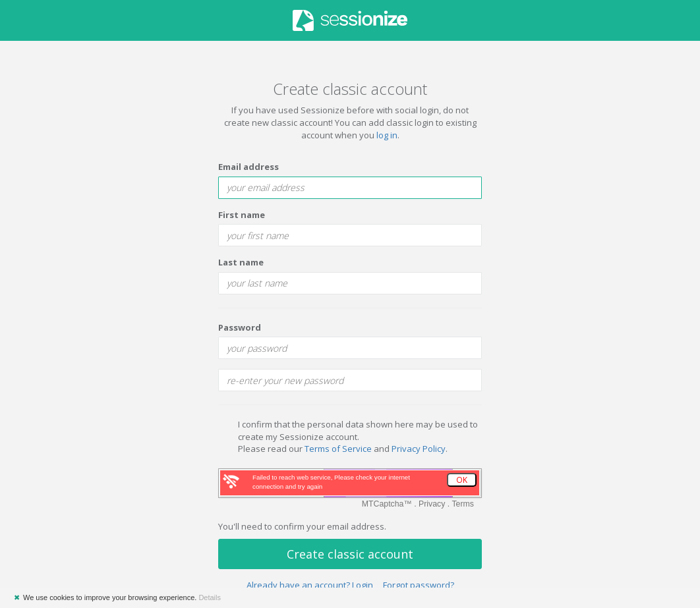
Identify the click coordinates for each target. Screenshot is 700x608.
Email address (248, 167)
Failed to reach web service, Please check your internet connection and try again (331, 482)
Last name (241, 262)
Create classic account (350, 554)
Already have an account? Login (310, 585)
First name (242, 215)
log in (387, 135)
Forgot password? (419, 585)
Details (210, 597)
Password (240, 327)
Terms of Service (338, 449)
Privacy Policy (419, 449)
